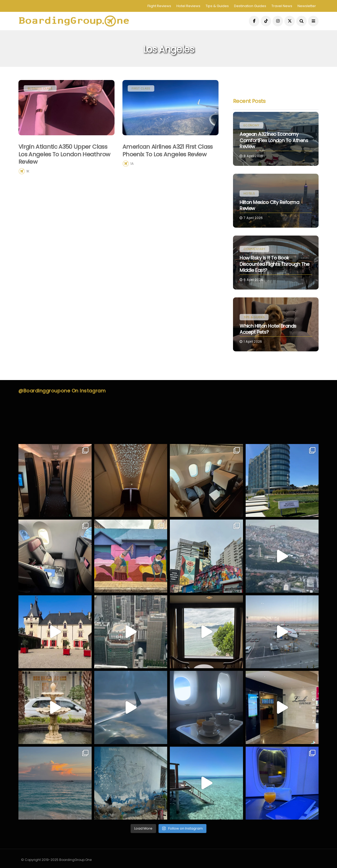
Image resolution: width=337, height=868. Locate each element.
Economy (251, 125)
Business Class (40, 88)
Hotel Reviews (188, 6)
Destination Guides (250, 6)
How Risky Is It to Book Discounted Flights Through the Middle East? (274, 264)
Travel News (282, 6)
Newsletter (307, 6)
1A (132, 164)
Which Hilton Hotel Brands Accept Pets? (268, 329)
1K (28, 171)
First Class (141, 88)
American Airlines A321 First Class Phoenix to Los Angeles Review (168, 151)
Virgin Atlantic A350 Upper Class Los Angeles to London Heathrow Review (64, 154)
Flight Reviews (159, 6)
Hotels (249, 193)
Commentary (254, 249)
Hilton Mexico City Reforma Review (269, 205)
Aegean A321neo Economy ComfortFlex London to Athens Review (274, 140)
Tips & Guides (217, 6)
